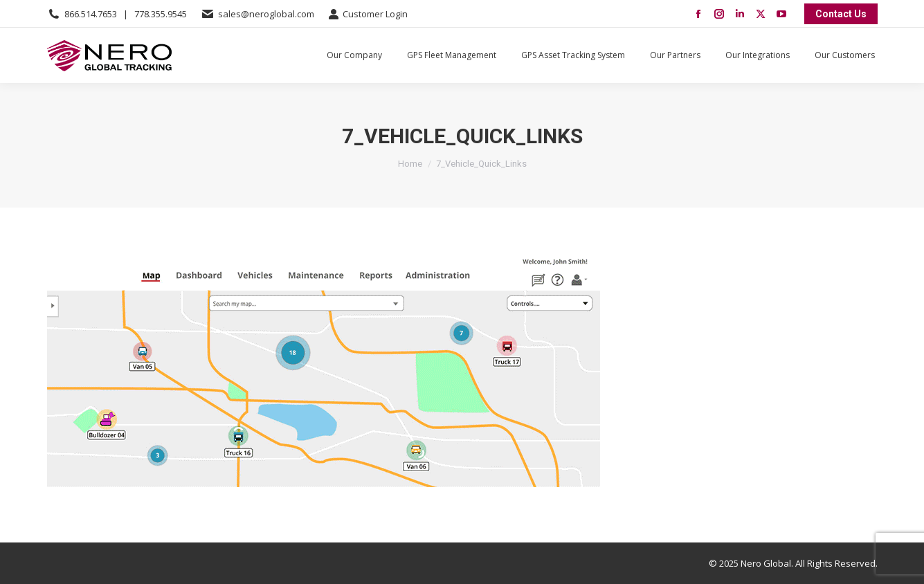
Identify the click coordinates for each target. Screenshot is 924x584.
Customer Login (368, 14)
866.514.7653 (91, 14)
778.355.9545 (161, 14)
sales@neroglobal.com (266, 14)
